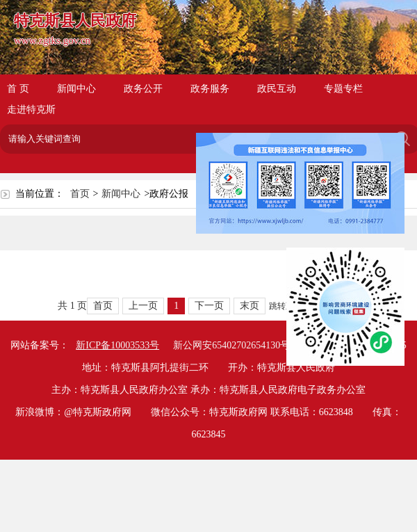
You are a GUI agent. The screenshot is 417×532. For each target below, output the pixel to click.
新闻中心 (76, 89)
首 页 (18, 89)
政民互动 (277, 89)
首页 (80, 194)
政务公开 (143, 89)
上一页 (143, 306)
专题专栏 (343, 89)
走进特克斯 (31, 110)
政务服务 (210, 89)
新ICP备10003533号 (117, 345)
